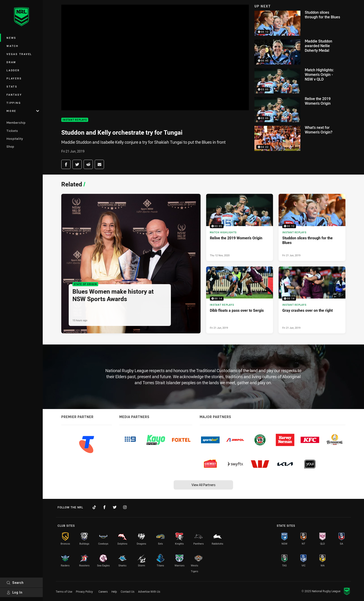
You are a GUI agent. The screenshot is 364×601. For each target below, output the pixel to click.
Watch (13, 46)
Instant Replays (75, 120)
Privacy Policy (84, 591)
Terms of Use (64, 591)
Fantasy (14, 95)
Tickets (12, 131)
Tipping (14, 103)
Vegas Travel (19, 54)
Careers (103, 591)
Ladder (13, 70)
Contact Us (128, 591)
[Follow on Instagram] (125, 507)
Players (14, 78)
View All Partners (203, 485)
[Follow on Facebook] (104, 507)
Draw (11, 62)
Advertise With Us (149, 591)
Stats (12, 86)
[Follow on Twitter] (115, 507)
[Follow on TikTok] (94, 507)
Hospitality (15, 139)
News (11, 38)
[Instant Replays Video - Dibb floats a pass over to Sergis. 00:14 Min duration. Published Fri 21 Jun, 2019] (240, 300)
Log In (15, 592)
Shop (10, 146)
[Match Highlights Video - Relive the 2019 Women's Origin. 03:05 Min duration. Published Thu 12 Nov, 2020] (240, 227)
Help (114, 591)
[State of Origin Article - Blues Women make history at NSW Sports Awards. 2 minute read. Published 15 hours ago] (131, 264)
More (23, 111)
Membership (16, 123)
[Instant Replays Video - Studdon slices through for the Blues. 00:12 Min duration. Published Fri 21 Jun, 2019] (312, 227)
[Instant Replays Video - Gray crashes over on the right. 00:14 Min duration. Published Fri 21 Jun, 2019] (312, 300)
